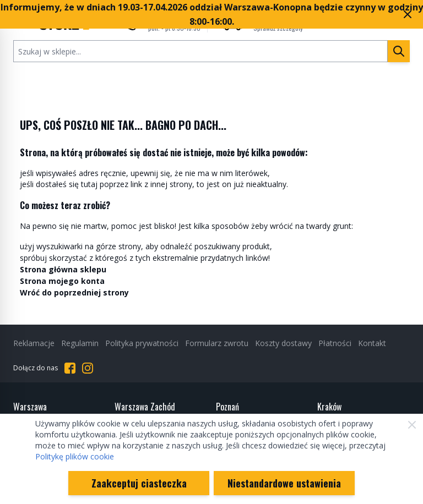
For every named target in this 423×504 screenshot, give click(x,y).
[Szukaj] (399, 51)
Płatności (335, 343)
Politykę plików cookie (75, 456)
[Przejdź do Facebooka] (70, 368)
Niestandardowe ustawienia (284, 483)
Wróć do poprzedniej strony (74, 292)
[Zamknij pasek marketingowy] (408, 14)
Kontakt (372, 343)
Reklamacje (34, 343)
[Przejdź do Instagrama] (88, 368)
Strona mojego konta (62, 281)
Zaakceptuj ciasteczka (139, 483)
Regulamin (80, 343)
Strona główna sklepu (63, 269)
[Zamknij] (412, 425)
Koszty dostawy (283, 343)
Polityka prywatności (142, 343)
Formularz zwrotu (217, 343)
